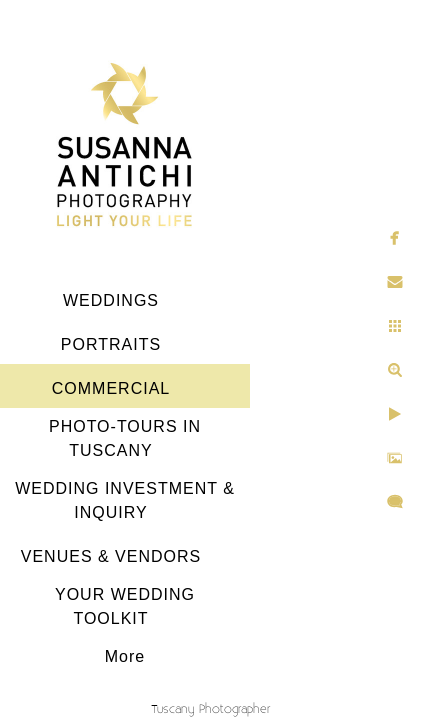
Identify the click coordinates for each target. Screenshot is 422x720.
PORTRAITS (111, 344)
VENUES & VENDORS (111, 556)
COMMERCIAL (111, 388)
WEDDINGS (111, 300)
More (125, 656)
